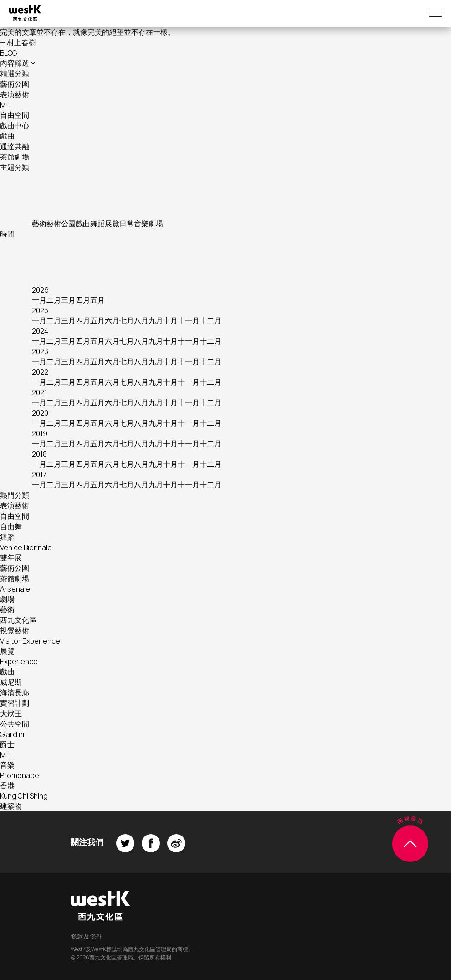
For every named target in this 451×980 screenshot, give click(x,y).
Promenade (20, 775)
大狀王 (11, 713)
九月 (156, 320)
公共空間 (15, 724)
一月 (39, 300)
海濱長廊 (15, 692)
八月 (141, 320)
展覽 (112, 223)
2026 (40, 290)
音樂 (141, 223)
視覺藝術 (15, 630)
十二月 (210, 320)
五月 (97, 300)
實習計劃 (15, 703)
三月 (68, 300)
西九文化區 (18, 620)
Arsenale (15, 589)
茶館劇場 (15, 157)
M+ (5, 105)
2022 (40, 372)
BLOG (8, 53)
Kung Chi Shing (24, 796)
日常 (127, 223)
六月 (112, 320)
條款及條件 (87, 936)
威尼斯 (11, 682)
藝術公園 (15, 84)
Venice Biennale (26, 547)
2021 (39, 392)
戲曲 (7, 136)
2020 (40, 413)
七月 (127, 320)
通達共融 (15, 146)
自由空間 (15, 115)
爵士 (7, 744)
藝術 (39, 223)
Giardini (12, 734)
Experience (19, 661)
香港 (7, 785)
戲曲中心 (15, 125)
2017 (39, 475)
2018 (39, 454)
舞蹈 (97, 223)
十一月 (189, 320)
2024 (40, 331)
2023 (40, 351)
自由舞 (11, 526)
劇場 (156, 223)
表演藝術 (15, 94)
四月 (83, 300)
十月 (170, 320)
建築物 (11, 806)
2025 (40, 310)
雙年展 (11, 557)
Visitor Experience (30, 641)
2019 (40, 433)
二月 (54, 300)
